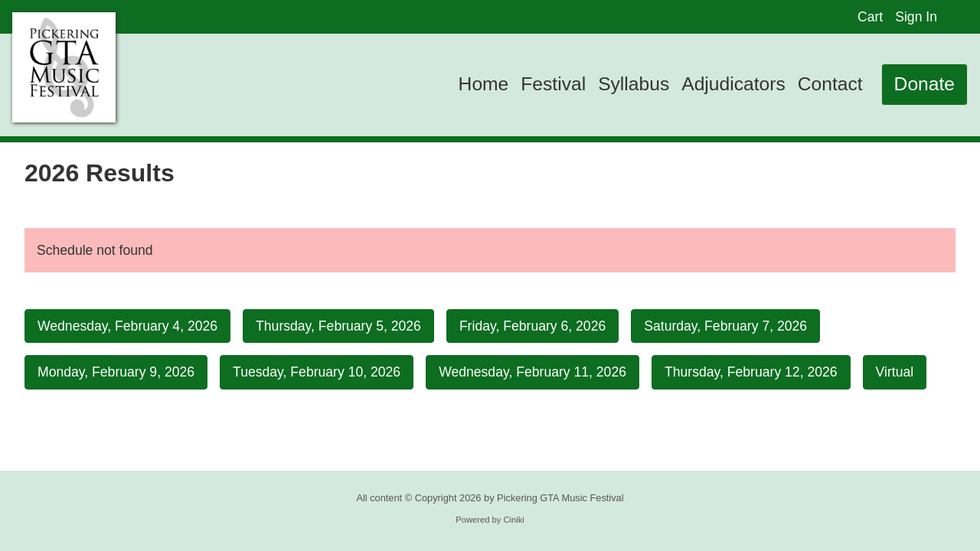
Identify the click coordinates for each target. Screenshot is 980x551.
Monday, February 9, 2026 (116, 372)
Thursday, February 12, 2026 (751, 372)
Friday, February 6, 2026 (532, 326)
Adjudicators (733, 84)
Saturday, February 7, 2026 (725, 326)
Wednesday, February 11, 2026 (532, 372)
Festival (553, 84)
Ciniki (513, 520)
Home (484, 84)
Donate (924, 84)
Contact (830, 84)
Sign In (916, 17)
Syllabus (634, 84)
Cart (870, 17)
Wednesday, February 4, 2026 (127, 326)
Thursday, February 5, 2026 (338, 326)
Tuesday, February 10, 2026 (317, 372)
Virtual (895, 372)
